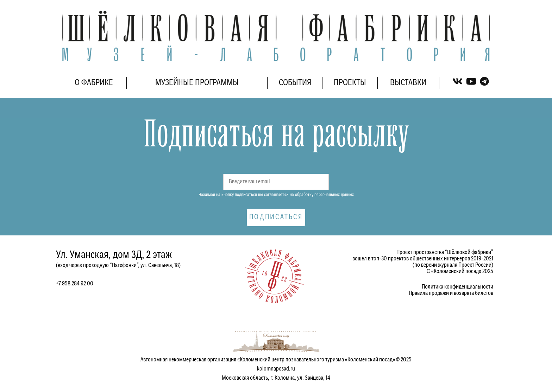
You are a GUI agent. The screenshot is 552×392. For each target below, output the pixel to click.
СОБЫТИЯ (295, 83)
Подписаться (276, 217)
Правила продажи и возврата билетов (451, 293)
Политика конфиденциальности (457, 287)
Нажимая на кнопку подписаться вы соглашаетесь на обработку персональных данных (276, 195)
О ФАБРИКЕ (94, 83)
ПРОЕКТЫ (350, 83)
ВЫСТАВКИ (408, 83)
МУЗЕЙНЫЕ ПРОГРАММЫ (197, 83)
